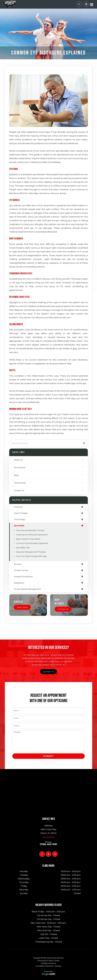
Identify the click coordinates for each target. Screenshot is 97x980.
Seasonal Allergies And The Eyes (31, 552)
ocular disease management (27, 589)
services (18, 564)
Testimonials (20, 483)
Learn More (22, 607)
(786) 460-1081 (48, 844)
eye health (19, 526)
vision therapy (21, 513)
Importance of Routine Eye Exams (32, 535)
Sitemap (58, 966)
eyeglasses (19, 583)
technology (20, 519)
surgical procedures (23, 577)
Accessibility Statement (45, 966)
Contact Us (19, 490)
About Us (18, 460)
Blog (16, 475)
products (18, 507)
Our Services (20, 468)
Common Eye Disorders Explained (32, 543)
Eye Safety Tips (23, 548)
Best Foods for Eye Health (28, 539)
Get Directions (48, 837)
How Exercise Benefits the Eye (30, 530)
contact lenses (21, 570)
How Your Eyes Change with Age (31, 556)
